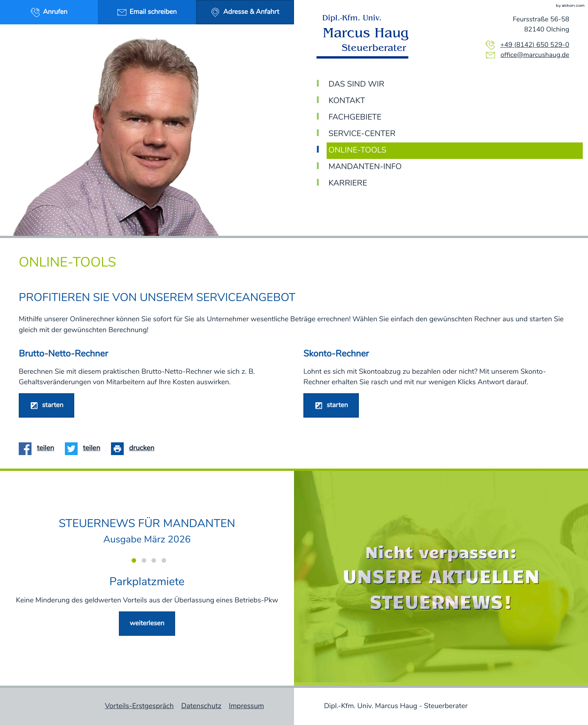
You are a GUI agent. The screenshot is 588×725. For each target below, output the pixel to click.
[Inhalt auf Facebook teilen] (39, 449)
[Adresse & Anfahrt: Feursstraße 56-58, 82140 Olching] (245, 12)
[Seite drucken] (135, 449)
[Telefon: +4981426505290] (535, 45)
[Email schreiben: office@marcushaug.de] (147, 12)
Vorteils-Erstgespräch (139, 706)
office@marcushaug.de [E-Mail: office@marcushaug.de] (535, 55)
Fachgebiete (355, 118)
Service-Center (362, 134)
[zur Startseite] (365, 37)
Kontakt (347, 101)
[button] (49, 12)
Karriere (348, 183)
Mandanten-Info (365, 167)
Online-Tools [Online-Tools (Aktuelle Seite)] (357, 151)
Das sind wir (356, 85)
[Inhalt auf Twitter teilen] (85, 449)
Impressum (246, 706)
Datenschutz (201, 706)
